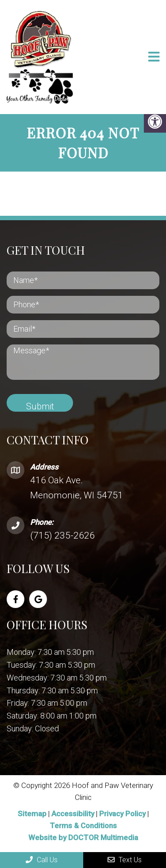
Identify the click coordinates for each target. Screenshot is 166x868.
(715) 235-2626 (62, 535)
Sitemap (32, 814)
